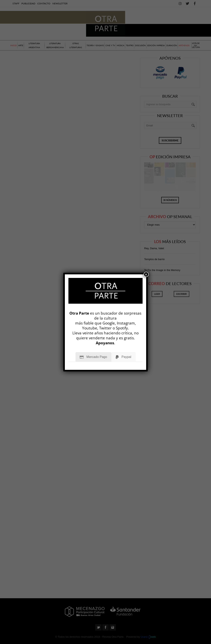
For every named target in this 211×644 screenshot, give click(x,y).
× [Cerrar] (146, 274)
